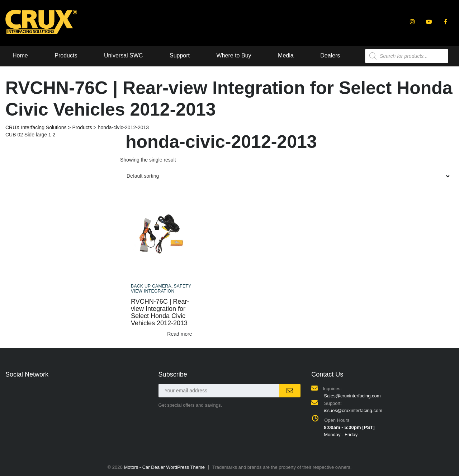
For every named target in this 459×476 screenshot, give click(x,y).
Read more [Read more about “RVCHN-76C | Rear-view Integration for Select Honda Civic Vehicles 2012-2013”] (179, 334)
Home (20, 55)
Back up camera (151, 286)
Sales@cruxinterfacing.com (352, 396)
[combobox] (287, 176)
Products (66, 55)
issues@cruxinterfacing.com (353, 410)
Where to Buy (234, 55)
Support (180, 55)
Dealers (330, 55)
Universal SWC (123, 55)
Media (286, 55)
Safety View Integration (161, 289)
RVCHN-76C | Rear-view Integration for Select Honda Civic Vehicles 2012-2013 (160, 312)
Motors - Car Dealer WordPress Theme (164, 467)
